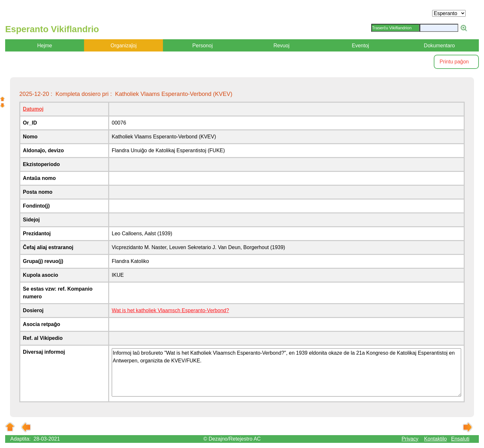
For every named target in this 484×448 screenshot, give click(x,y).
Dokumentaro (439, 46)
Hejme (44, 46)
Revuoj (281, 46)
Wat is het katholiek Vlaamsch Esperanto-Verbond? (170, 310)
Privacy (410, 439)
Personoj (202, 46)
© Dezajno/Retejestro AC (232, 439)
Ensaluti (460, 439)
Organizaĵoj (123, 46)
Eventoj (361, 46)
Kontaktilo (435, 439)
